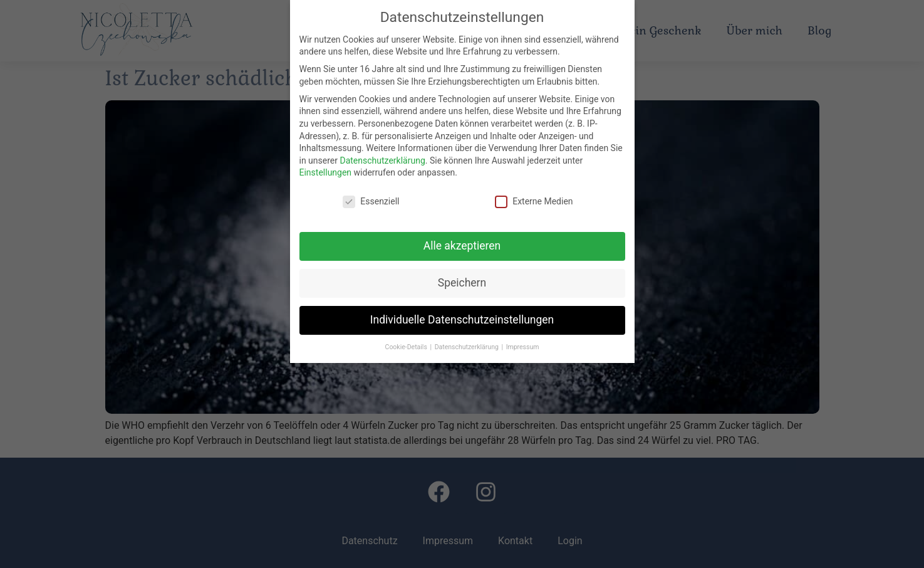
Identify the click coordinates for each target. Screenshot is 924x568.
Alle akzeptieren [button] (462, 246)
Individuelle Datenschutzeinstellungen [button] (462, 320)
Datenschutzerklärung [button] (468, 347)
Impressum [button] (523, 347)
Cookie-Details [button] (407, 347)
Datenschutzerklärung (382, 160)
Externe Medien (534, 202)
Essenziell (371, 202)
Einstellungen (326, 172)
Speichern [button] (462, 283)
